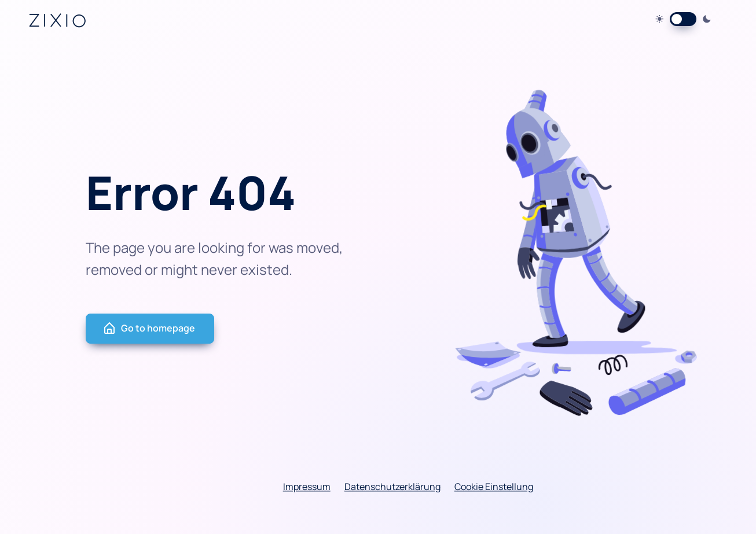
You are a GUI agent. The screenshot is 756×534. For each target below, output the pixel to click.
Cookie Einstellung (494, 487)
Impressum (307, 487)
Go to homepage (149, 329)
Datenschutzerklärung (392, 487)
